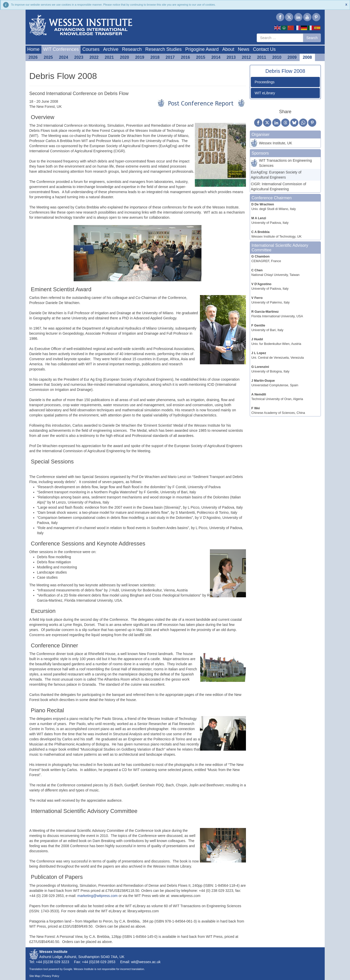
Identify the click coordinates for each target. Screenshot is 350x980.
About (228, 49)
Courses (91, 49)
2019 (140, 57)
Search (312, 38)
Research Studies (163, 49)
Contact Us (264, 49)
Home (33, 49)
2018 (155, 57)
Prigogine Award (202, 49)
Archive (111, 49)
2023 (79, 57)
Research (132, 49)
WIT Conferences (61, 49)
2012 (246, 57)
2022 (94, 57)
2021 (109, 57)
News (244, 49)
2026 (33, 57)
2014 (216, 57)
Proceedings (265, 82)
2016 (185, 57)
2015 (201, 57)
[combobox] (280, 38)
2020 (125, 57)
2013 (231, 57)
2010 (277, 57)
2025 (48, 57)
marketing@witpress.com (97, 896)
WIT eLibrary (265, 93)
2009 (292, 57)
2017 (170, 57)
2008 (307, 57)
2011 (262, 57)
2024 (64, 57)
